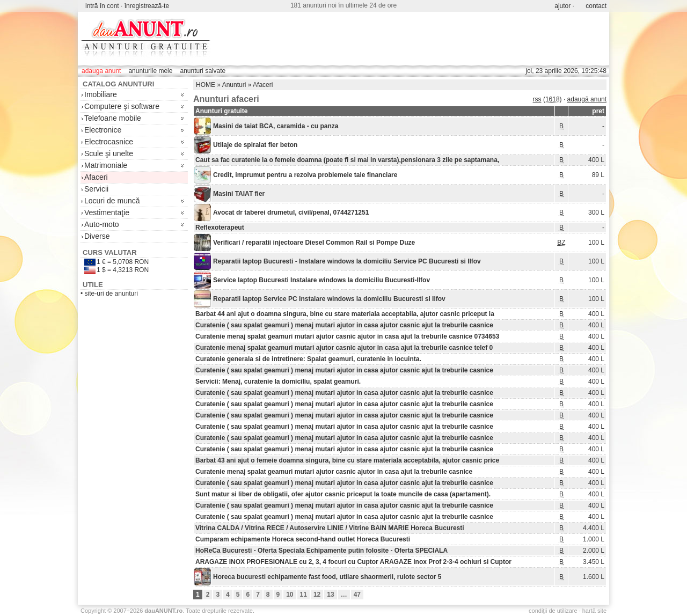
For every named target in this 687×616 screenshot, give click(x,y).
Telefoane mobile (113, 118)
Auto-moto (102, 224)
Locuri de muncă (112, 201)
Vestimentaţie (107, 212)
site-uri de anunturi (111, 294)
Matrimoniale (106, 165)
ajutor (562, 6)
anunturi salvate (203, 71)
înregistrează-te (147, 6)
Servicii (96, 189)
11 (304, 595)
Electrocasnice (109, 142)
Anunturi (234, 85)
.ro (163, 611)
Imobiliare (101, 94)
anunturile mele (150, 71)
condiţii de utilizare (553, 611)
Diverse (97, 236)
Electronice (103, 130)
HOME (206, 85)
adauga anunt (101, 71)
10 (290, 595)
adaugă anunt (587, 99)
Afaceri (96, 177)
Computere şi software (122, 106)
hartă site (594, 611)
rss (537, 99)
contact (596, 6)
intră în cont (102, 6)
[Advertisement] (411, 39)
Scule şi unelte (109, 153)
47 (357, 595)
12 (317, 595)
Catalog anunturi (118, 84)
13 (330, 595)
